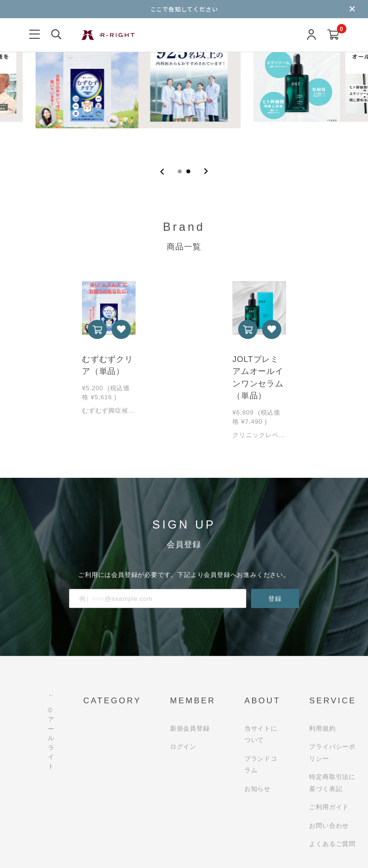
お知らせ (258, 789)
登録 (275, 599)
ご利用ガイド (329, 807)
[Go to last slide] (162, 171)
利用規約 (322, 728)
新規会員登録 (190, 728)
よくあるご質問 (332, 844)
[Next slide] (206, 171)
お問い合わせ (329, 826)
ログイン (183, 747)
